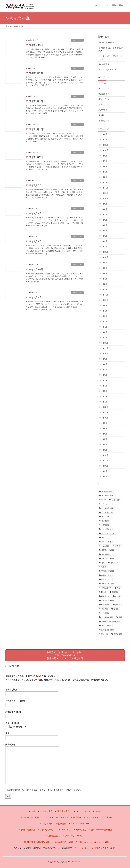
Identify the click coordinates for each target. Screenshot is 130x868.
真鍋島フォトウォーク (107, 42)
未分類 (101, 115)
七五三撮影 (105, 546)
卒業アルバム (106, 579)
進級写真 (105, 634)
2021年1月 (103, 402)
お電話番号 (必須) (32, 714)
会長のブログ (104, 89)
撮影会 (118, 605)
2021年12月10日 (35, 129)
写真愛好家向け (63, 811)
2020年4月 (103, 444)
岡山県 (104, 592)
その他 (97, 811)
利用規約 (96, 848)
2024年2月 (103, 241)
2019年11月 (103, 460)
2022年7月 (103, 311)
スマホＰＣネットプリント (54, 817)
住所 (32, 735)
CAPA (104, 500)
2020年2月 (103, 450)
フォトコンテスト (108, 533)
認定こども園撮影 (108, 630)
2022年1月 (103, 337)
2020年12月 (103, 407)
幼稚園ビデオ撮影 (108, 600)
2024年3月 (103, 236)
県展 (120, 617)
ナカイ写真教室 (26, 830)
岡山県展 (115, 592)
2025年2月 (103, 177)
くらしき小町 (106, 504)
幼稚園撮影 (105, 605)
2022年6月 (103, 316)
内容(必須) (32, 764)
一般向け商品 (45, 811)
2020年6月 (103, 434)
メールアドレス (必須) (32, 703)
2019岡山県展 (107, 491)
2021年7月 (103, 370)
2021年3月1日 (34, 241)
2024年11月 (103, 193)
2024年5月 (103, 225)
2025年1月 (103, 182)
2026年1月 (103, 140)
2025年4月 (103, 172)
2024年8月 (103, 209)
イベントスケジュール (80, 824)
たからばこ (79, 830)
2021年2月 (103, 396)
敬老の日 (105, 609)
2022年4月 (103, 327)
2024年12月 (103, 188)
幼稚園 (118, 596)
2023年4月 (103, 279)
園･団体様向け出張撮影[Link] (35, 842)
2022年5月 (103, 321)
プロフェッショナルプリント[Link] (92, 842)
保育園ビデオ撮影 (108, 550)
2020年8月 (103, 428)
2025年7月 (103, 161)
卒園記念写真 (106, 575)
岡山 (119, 588)
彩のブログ (103, 110)
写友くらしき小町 (108, 559)
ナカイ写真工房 (107, 512)
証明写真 (75, 817)
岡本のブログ (104, 105)
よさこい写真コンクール (108, 70)
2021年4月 (103, 386)
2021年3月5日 (34, 185)
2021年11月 (103, 348)
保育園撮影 (105, 554)
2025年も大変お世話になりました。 (110, 57)
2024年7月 (103, 214)
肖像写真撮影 (106, 626)
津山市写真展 (104, 64)
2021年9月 (103, 359)
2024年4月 (103, 231)
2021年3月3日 (34, 213)
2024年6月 (103, 220)
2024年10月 (103, 198)
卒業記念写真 (106, 588)
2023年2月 (103, 284)
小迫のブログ (104, 99)
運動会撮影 (118, 634)
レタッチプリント (46, 830)
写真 (103, 563)
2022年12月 (103, 295)
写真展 (104, 567)
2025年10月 (103, 150)
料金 (32, 811)
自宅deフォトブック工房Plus (98, 817)
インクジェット (82, 811)
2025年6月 (103, 166)
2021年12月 (103, 343)
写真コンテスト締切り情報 (52, 824)
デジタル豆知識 (107, 508)
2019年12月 (103, 455)
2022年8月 (103, 305)
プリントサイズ (107, 542)
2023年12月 (103, 252)
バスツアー (105, 517)
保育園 (118, 546)
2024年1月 (103, 247)
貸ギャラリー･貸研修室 (100, 830)
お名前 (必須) (32, 692)
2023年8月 (103, 268)
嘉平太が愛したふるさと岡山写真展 (111, 49)
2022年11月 (103, 300)
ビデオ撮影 (105, 521)
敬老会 (116, 609)
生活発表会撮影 (107, 617)
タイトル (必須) (16, 725)
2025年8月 (103, 156)
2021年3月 (103, 391)
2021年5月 (103, 380)
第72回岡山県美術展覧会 (111, 621)
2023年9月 (103, 263)
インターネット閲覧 (28, 817)
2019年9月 (103, 471)
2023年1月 (103, 289)
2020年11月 (103, 412)
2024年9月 (103, 204)
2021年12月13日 (35, 101)
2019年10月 (103, 466)
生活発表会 (105, 613)
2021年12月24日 (35, 73)
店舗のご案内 (52, 836)
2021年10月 (103, 354)
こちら (37, 676)
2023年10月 (103, 257)
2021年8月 (103, 364)
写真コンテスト (116, 563)
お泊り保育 (116, 500)
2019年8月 (103, 477)
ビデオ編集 (105, 525)
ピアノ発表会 (106, 529)
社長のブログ (77, 40)
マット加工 (64, 830)
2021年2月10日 (34, 270)
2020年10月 (103, 418)
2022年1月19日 (34, 45)
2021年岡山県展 (107, 496)
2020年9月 (103, 423)
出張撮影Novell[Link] (62, 842)
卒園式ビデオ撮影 (108, 571)
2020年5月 (103, 439)
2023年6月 (103, 273)
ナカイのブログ (105, 83)
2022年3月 (103, 332)
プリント (105, 538)
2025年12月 (103, 145)
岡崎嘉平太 (105, 596)
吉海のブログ (104, 94)
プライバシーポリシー (74, 836)
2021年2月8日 (34, 297)
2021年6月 (103, 375)
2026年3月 (103, 134)
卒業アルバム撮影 (108, 584)
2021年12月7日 (34, 157)
